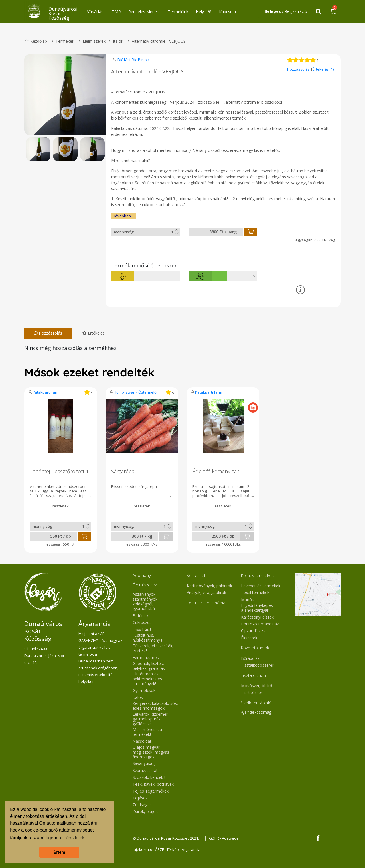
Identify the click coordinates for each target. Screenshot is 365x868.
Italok (118, 41)
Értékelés (93, 333)
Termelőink (178, 12)
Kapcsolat (228, 12)
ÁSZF (159, 849)
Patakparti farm (46, 392)
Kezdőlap (36, 41)
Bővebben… (123, 216)
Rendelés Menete (144, 12)
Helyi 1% (204, 12)
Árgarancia (191, 849)
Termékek (65, 41)
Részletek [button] (74, 838)
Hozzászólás (299, 69)
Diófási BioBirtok (133, 60)
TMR (116, 12)
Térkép (173, 849)
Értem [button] (59, 852)
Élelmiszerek (94, 41)
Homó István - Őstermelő (135, 392)
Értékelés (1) (323, 69)
